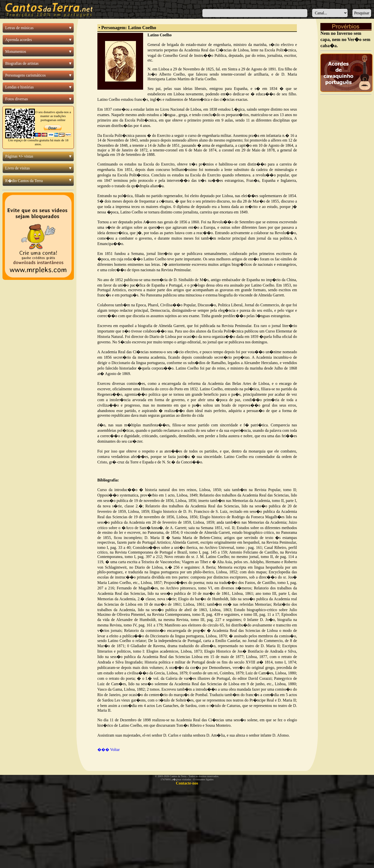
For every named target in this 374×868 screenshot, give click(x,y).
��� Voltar (109, 750)
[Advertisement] (346, 171)
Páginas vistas (19, 156)
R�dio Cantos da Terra (24, 181)
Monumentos (16, 52)
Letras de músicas (19, 28)
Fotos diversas (17, 99)
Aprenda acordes (19, 40)
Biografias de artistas (22, 63)
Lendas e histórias (20, 87)
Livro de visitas (18, 168)
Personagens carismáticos (25, 75)
